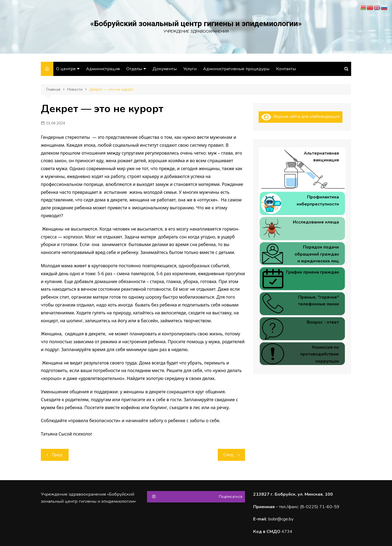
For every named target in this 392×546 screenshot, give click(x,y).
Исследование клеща (316, 222)
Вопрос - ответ (323, 322)
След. (229, 455)
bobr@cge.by (281, 519)
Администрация (103, 69)
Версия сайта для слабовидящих (301, 116)
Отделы (134, 69)
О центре (66, 69)
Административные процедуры (236, 69)
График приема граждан (313, 272)
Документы (165, 69)
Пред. (57, 455)
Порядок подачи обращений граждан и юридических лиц (317, 254)
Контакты (286, 69)
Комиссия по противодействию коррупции (320, 354)
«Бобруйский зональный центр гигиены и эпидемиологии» (196, 24)
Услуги (190, 69)
